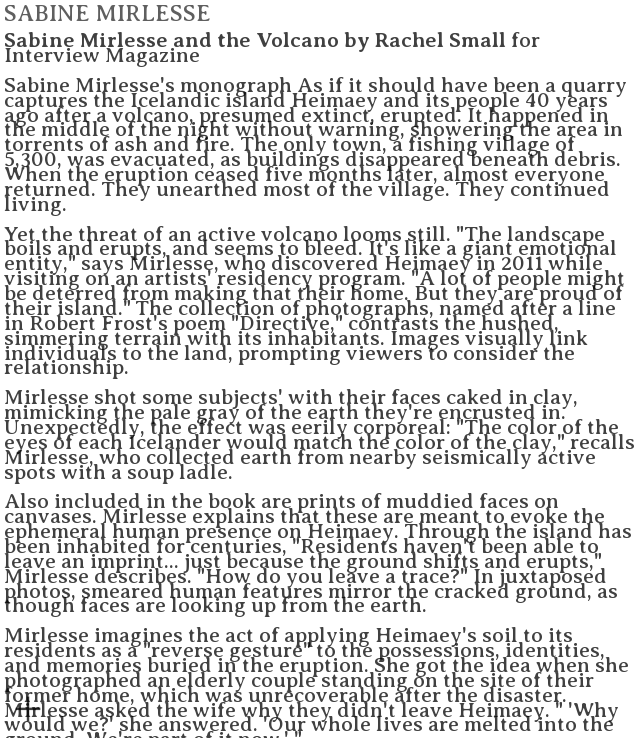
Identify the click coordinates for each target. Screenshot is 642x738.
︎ (28, 709)
